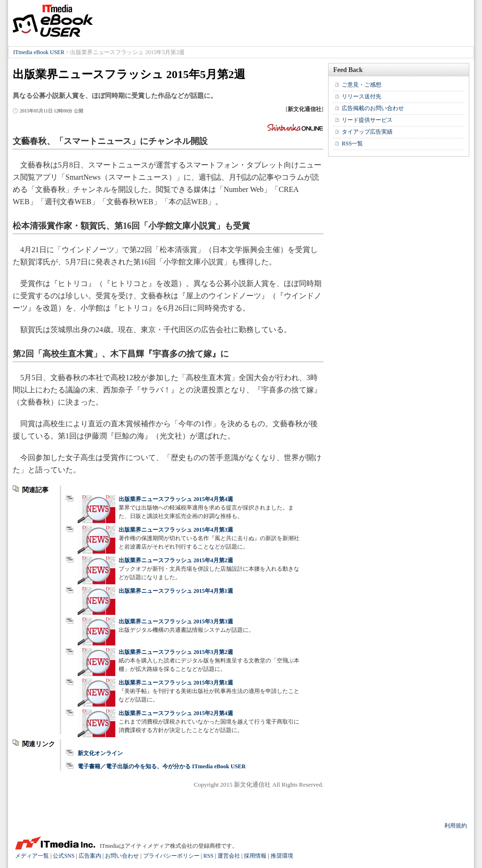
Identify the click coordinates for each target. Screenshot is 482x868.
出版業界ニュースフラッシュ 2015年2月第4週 (176, 713)
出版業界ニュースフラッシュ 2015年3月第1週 (176, 683)
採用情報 (255, 856)
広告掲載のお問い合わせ (373, 108)
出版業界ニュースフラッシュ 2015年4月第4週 (176, 499)
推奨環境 (282, 856)
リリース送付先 (361, 96)
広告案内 (90, 856)
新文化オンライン (100, 753)
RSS (208, 856)
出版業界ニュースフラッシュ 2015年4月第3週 (176, 530)
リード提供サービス (367, 120)
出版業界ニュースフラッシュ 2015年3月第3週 (176, 621)
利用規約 (456, 826)
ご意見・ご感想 (361, 85)
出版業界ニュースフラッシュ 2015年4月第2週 (176, 560)
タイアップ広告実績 (367, 132)
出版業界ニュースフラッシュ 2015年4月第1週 (176, 591)
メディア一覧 (32, 856)
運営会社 (229, 856)
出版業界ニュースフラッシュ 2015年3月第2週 (176, 652)
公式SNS (64, 856)
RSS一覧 (352, 143)
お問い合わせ (122, 856)
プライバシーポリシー (171, 856)
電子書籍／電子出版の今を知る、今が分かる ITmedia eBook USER (162, 766)
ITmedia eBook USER (53, 21)
